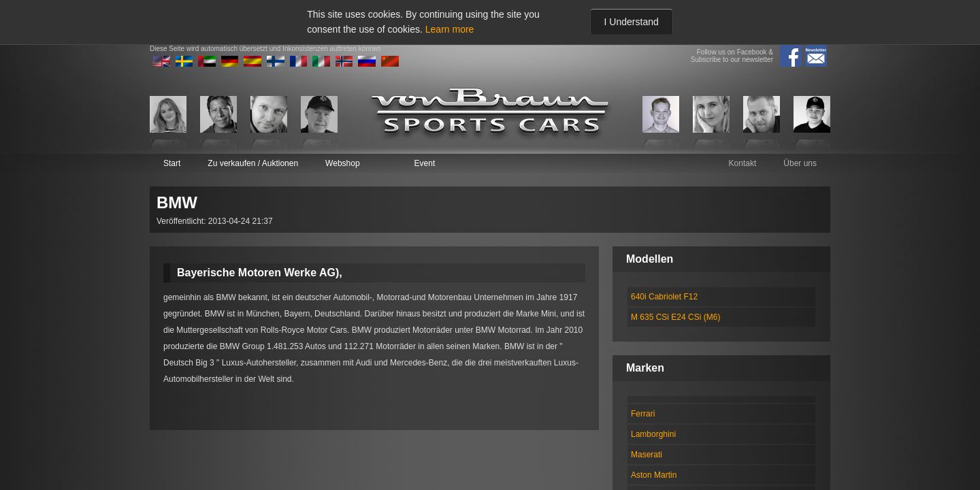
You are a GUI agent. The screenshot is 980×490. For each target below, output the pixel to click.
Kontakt (743, 163)
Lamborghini (653, 434)
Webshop (342, 163)
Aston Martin (654, 475)
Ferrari (643, 414)
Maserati (647, 455)
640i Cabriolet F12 (664, 297)
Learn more (450, 29)
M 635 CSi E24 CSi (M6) (675, 317)
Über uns (800, 163)
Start (172, 163)
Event (425, 163)
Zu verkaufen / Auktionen (253, 163)
